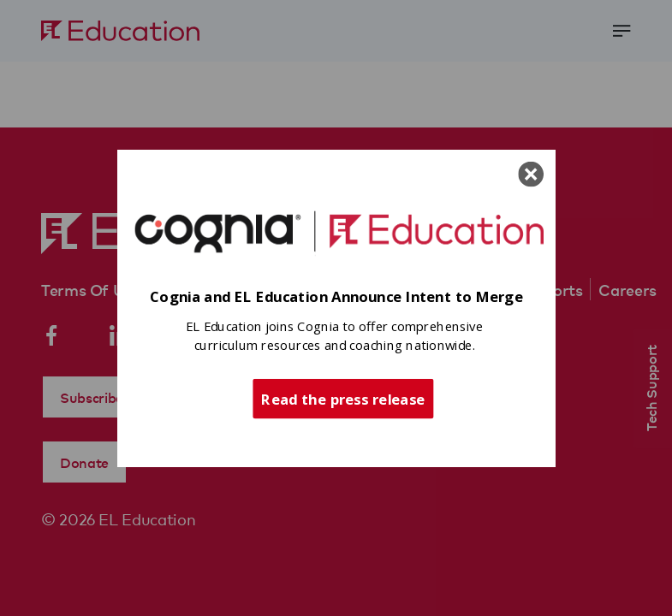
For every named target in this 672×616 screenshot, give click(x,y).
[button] (336, 297)
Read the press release (343, 398)
